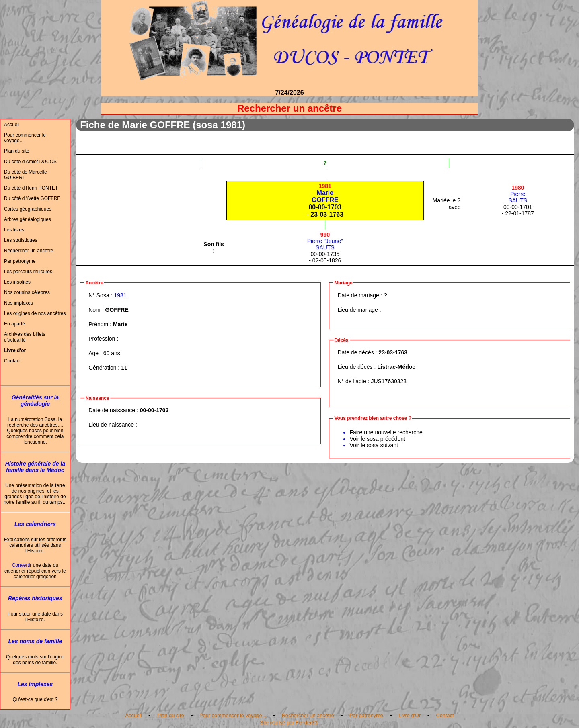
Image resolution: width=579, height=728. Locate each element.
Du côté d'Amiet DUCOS (30, 162)
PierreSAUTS (518, 194)
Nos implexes (18, 303)
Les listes (14, 230)
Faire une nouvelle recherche (386, 432)
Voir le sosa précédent (377, 439)
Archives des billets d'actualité (25, 337)
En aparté (14, 324)
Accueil (12, 125)
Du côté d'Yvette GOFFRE (32, 198)
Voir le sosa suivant (374, 445)
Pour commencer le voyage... (25, 138)
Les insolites (17, 282)
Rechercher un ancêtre (29, 251)
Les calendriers (35, 524)
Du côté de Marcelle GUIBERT (26, 175)
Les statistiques (21, 240)
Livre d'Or (410, 715)
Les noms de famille (35, 641)
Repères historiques (35, 598)
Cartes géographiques (28, 209)
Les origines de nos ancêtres (35, 313)
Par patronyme (20, 261)
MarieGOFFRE (325, 193)
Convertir (22, 565)
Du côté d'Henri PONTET (31, 188)
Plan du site (17, 151)
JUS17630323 (389, 381)
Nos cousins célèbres (27, 292)
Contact (12, 361)
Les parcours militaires (28, 272)
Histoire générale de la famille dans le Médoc (35, 467)
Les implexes (35, 684)
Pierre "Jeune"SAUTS (325, 241)
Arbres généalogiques (28, 219)
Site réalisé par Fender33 (289, 723)
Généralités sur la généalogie (35, 401)
